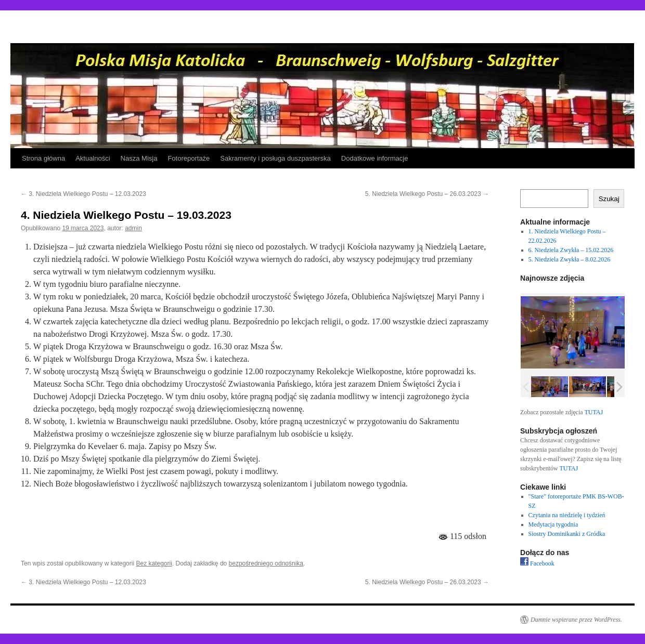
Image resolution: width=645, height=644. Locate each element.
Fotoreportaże (189, 158)
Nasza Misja (139, 158)
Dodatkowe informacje (375, 158)
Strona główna (43, 158)
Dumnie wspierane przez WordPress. (576, 620)
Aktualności (93, 158)
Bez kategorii (154, 563)
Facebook (537, 563)
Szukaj (609, 199)
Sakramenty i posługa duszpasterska (275, 158)
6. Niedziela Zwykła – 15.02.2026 (571, 250)
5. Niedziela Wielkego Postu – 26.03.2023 (427, 194)
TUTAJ (594, 412)
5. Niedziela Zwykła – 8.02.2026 (570, 259)
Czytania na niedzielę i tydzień (567, 515)
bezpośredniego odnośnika (266, 563)
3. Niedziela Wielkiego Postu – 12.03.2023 (83, 194)
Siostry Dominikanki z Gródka (567, 534)
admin (133, 228)
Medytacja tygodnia (553, 524)
